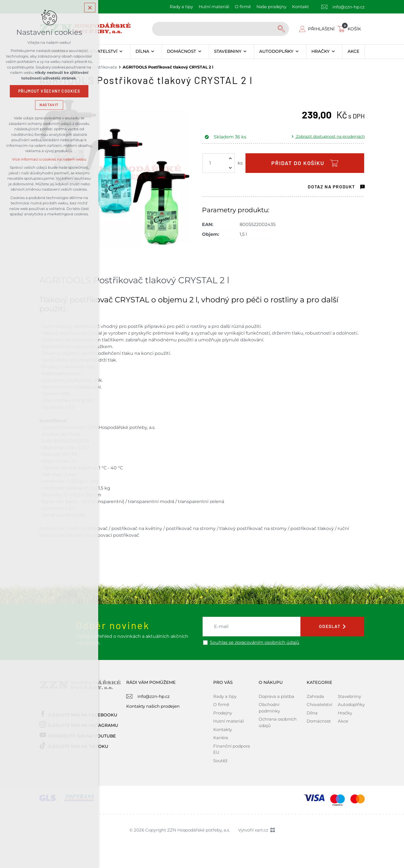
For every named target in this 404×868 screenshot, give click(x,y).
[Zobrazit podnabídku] (121, 52)
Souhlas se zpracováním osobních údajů (255, 643)
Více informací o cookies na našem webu (49, 159)
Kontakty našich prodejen (153, 706)
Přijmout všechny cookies (49, 91)
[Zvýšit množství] (230, 158)
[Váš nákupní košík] (350, 29)
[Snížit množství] (230, 168)
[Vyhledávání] (282, 29)
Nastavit (49, 105)
